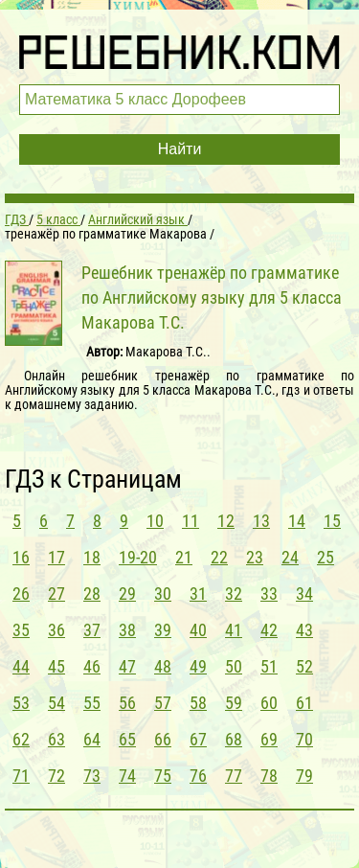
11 (191, 521)
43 (304, 630)
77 (234, 776)
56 (127, 703)
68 (234, 739)
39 (163, 630)
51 (269, 666)
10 (155, 521)
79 (304, 776)
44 (21, 666)
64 (92, 739)
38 (127, 630)
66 (163, 739)
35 (21, 630)
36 (56, 630)
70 (304, 739)
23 (255, 557)
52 (304, 666)
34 (304, 594)
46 (92, 666)
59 (234, 703)
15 (332, 521)
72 (56, 776)
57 (163, 703)
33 (269, 594)
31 (198, 594)
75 (163, 776)
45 (56, 666)
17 (56, 557)
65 (127, 739)
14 (297, 521)
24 (290, 557)
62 (21, 739)
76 (198, 776)
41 (234, 630)
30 (163, 594)
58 (198, 703)
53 (21, 703)
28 (92, 594)
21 (184, 557)
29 (127, 594)
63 (56, 739)
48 (163, 666)
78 (269, 776)
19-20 (138, 557)
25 (325, 557)
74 (127, 776)
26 (21, 594)
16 (21, 557)
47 (127, 666)
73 (92, 776)
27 (56, 594)
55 (92, 703)
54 (56, 703)
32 (234, 594)
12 (226, 521)
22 (219, 557)
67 (198, 739)
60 (269, 703)
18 (92, 557)
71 (21, 776)
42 (269, 630)
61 (304, 703)
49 (198, 666)
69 (269, 739)
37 (92, 630)
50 (234, 666)
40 (198, 630)
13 (261, 521)
